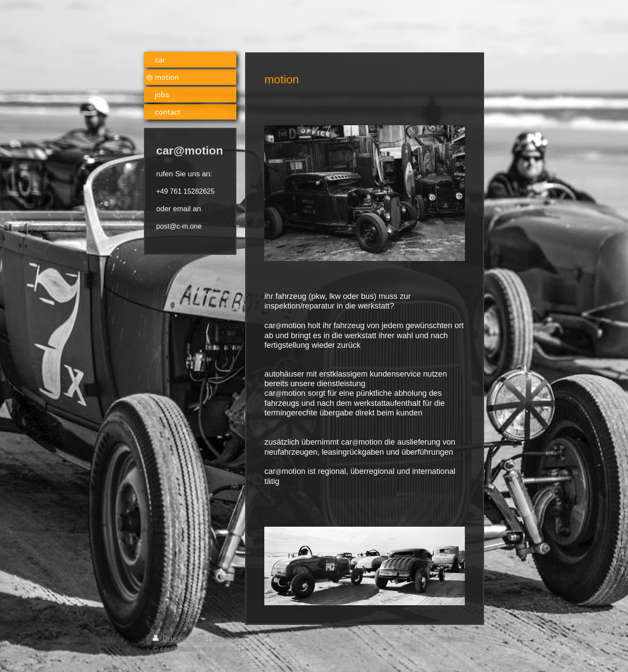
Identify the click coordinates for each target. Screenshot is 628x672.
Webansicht (456, 639)
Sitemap (225, 639)
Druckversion (180, 639)
